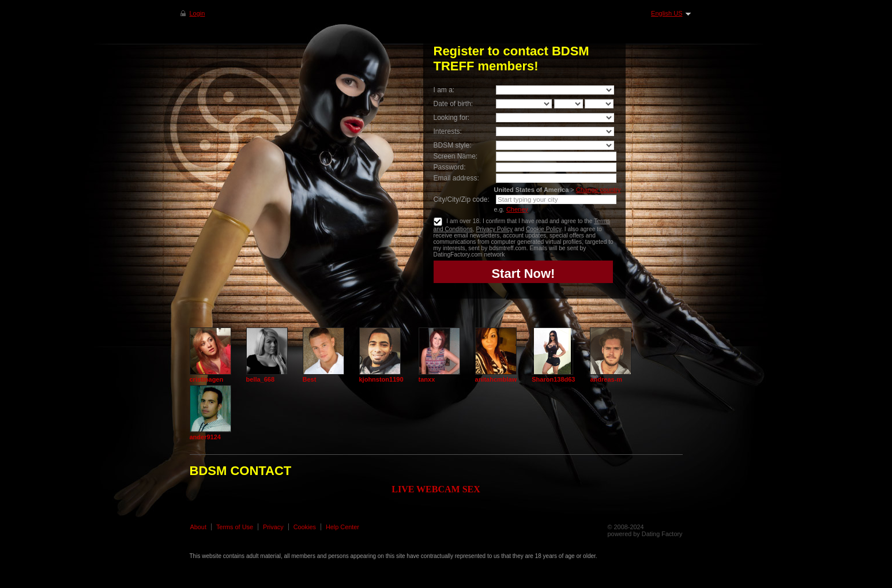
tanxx (427, 379)
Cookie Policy (543, 229)
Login (197, 13)
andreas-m (606, 379)
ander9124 (205, 437)
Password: (450, 167)
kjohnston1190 (381, 379)
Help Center (343, 527)
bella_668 (261, 379)
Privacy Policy (494, 229)
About (198, 527)
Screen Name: (456, 156)
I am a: (444, 90)
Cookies (305, 527)
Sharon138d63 (553, 379)
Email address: (456, 178)
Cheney (517, 209)
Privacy (273, 527)
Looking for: (452, 118)
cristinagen (207, 379)
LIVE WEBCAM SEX (436, 489)
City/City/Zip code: (462, 199)
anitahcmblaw (496, 379)
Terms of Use (235, 527)
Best (310, 379)
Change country (599, 190)
